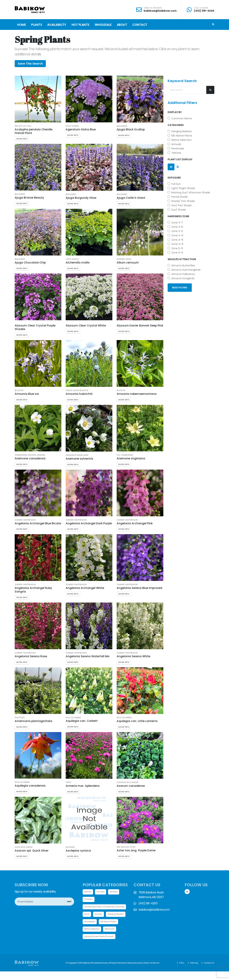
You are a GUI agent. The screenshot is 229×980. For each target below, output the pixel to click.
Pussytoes (20, 718)
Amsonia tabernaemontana (137, 394)
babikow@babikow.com (160, 11)
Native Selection (180, 140)
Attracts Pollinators (181, 274)
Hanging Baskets (180, 131)
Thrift (69, 782)
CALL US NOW (201, 8)
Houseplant (113, 922)
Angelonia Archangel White (85, 588)
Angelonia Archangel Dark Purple (89, 523)
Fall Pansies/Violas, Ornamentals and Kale (106, 907)
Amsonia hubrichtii (79, 394)
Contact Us (208, 971)
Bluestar (19, 391)
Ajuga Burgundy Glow (81, 198)
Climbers (89, 899)
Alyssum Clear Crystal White (86, 326)
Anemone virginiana (131, 458)
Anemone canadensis (30, 458)
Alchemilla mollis (78, 263)
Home (21, 25)
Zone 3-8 (175, 227)
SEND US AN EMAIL (153, 8)
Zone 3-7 (175, 223)
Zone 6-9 (175, 253)
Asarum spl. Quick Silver (32, 851)
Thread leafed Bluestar (77, 391)
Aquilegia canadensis (30, 786)
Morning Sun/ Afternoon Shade (189, 192)
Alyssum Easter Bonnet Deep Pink (140, 326)
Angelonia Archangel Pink (135, 523)
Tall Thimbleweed (125, 455)
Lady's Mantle (72, 259)
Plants (36, 25)
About (122, 25)
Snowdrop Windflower (77, 455)
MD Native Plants (180, 136)
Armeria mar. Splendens (83, 786)
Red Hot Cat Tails (23, 126)
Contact (140, 25)
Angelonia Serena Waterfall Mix (88, 656)
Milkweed (70, 847)
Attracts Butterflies (181, 265)
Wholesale (103, 25)
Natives (174, 153)
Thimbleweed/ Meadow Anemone (30, 455)
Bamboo (115, 892)
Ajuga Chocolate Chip (30, 263)
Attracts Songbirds (181, 278)
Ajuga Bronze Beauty (29, 198)
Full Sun (174, 184)
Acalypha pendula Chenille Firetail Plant (34, 131)
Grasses (100, 915)
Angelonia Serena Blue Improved (139, 588)
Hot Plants (80, 25)
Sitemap (193, 971)
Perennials (176, 148)
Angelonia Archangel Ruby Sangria (33, 590)
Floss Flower (72, 126)
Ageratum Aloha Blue (81, 129)
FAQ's (180, 971)
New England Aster (126, 847)
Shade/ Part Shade (181, 201)
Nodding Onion (124, 259)
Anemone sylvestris (79, 459)
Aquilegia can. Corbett (82, 721)
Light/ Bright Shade (181, 188)
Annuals (174, 144)
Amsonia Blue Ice (27, 394)
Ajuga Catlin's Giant (131, 198)
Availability (57, 25)
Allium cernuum (128, 263)
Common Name (180, 118)
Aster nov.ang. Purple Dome (136, 850)
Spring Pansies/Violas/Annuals (101, 945)
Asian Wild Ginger (24, 847)
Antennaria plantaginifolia (33, 721)
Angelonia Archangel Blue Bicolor (38, 523)
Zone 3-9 (175, 231)
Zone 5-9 (175, 248)
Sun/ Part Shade (180, 205)
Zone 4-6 (175, 235)
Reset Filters (180, 288)
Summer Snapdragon (25, 520)
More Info (22, 139)
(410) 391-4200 (204, 11)
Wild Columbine (73, 718)
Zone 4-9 (175, 244)
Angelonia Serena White (133, 656)
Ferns (87, 915)
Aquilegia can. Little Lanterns (137, 721)
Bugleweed (122, 126)
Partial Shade (178, 197)
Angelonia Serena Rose (31, 656)
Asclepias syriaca (78, 851)
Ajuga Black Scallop (131, 129)
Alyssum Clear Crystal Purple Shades (35, 327)
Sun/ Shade (177, 210)
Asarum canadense (131, 786)
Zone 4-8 (175, 240)
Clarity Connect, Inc (152, 971)
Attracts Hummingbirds (184, 270)
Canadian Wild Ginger (127, 782)
